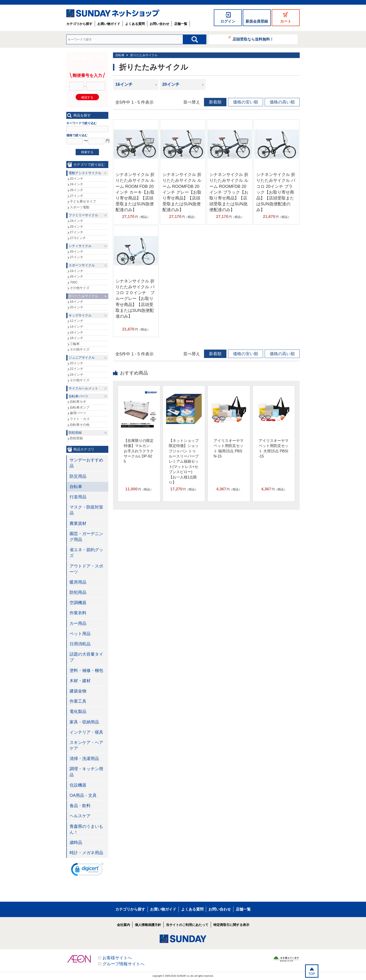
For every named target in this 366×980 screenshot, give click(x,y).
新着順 (215, 102)
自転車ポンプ (80, 407)
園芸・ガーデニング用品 (86, 537)
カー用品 (78, 623)
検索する (87, 152)
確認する (87, 97)
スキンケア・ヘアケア (86, 745)
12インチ (77, 321)
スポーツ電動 (80, 207)
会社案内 (123, 925)
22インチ (77, 369)
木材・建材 (80, 681)
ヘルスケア (80, 816)
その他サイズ (80, 288)
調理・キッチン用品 (86, 772)
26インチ (77, 190)
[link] (87, 870)
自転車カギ (78, 402)
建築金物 (78, 691)
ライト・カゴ (80, 419)
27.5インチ (78, 238)
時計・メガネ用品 (86, 853)
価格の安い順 (246, 102)
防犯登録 (75, 433)
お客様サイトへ (117, 958)
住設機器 (78, 785)
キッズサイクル (80, 315)
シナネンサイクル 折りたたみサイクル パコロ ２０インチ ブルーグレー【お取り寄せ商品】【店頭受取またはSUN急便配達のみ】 (135, 299)
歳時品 (76, 842)
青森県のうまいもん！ (86, 829)
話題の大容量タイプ (86, 657)
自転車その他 (80, 425)
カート (286, 21)
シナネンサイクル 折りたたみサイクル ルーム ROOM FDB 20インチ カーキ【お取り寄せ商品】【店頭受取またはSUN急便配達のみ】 (135, 192)
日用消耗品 (80, 644)
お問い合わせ (159, 24)
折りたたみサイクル (144, 55)
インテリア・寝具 (86, 732)
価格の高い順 (282, 102)
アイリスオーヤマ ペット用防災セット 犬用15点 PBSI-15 (274, 448)
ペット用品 (80, 634)
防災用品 (78, 476)
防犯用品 (78, 592)
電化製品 (78, 712)
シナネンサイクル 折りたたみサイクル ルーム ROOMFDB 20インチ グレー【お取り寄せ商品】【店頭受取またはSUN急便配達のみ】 (182, 192)
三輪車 (75, 344)
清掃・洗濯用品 (84, 759)
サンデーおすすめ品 (86, 463)
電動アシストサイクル (85, 173)
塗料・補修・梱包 (86, 671)
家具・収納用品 (84, 722)
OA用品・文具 (83, 795)
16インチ (124, 84)
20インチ (171, 84)
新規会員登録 (257, 21)
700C (74, 282)
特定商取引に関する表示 (231, 925)
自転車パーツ (78, 396)
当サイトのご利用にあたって (187, 925)
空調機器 (78, 603)
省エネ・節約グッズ (86, 553)
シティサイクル (80, 246)
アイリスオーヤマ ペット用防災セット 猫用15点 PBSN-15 (229, 448)
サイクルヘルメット (83, 388)
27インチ (77, 196)
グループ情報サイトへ (123, 964)
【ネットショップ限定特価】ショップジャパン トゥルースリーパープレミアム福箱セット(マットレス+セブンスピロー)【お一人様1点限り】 (184, 461)
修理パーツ (78, 413)
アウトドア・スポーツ (86, 569)
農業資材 (78, 523)
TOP (312, 974)
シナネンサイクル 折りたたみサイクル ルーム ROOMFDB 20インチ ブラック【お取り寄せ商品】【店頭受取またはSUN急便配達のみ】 (229, 192)
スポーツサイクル (82, 265)
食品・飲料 (80, 806)
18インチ (77, 338)
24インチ (77, 184)
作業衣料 (78, 613)
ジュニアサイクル (82, 358)
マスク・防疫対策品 (86, 510)
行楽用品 (78, 497)
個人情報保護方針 (148, 925)
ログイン (228, 21)
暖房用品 (78, 582)
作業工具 (78, 701)
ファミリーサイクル (83, 215)
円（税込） (136, 217)
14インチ (77, 327)
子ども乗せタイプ (83, 201)
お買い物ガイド (109, 24)
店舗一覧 (181, 24)
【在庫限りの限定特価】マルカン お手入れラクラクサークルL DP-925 (139, 451)
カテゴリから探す (79, 24)
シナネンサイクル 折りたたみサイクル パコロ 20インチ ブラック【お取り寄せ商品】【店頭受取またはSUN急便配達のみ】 (276, 192)
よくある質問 (135, 24)
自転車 (120, 55)
